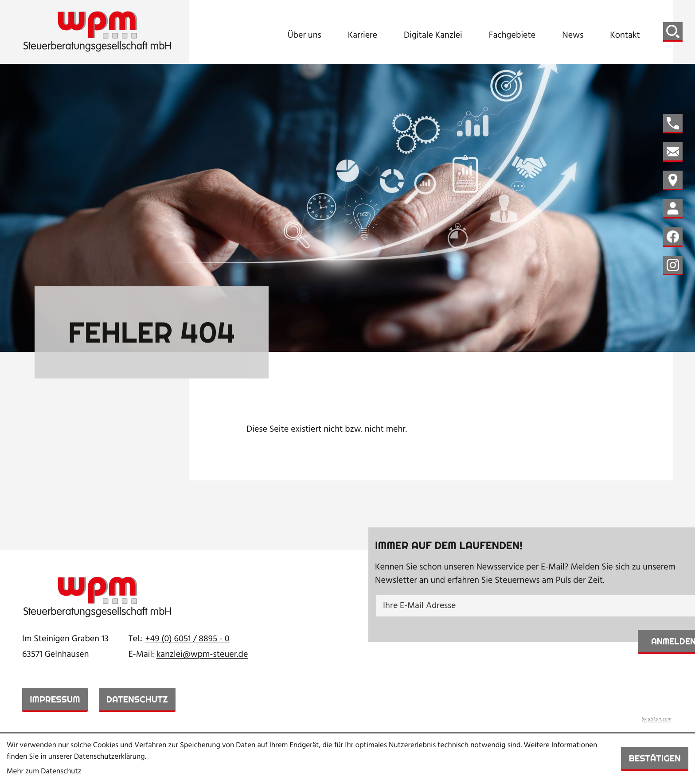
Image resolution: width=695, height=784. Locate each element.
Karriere (363, 35)
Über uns (305, 35)
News (573, 35)
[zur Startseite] (98, 32)
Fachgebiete (512, 35)
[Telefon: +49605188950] (187, 639)
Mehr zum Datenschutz (44, 772)
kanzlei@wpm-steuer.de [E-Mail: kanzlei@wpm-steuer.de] (202, 655)
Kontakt (625, 35)
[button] (673, 124)
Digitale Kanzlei (433, 35)
